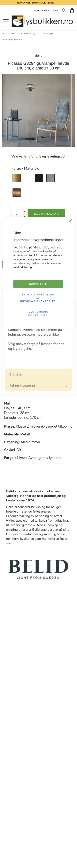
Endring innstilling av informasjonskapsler (38, 298)
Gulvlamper (48, 34)
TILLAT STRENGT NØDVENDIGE (38, 313)
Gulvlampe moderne (12, 40)
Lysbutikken (8, 34)
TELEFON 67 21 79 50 (45, 11)
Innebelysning (28, 34)
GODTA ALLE (38, 284)
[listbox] (38, 185)
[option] (17, 178)
